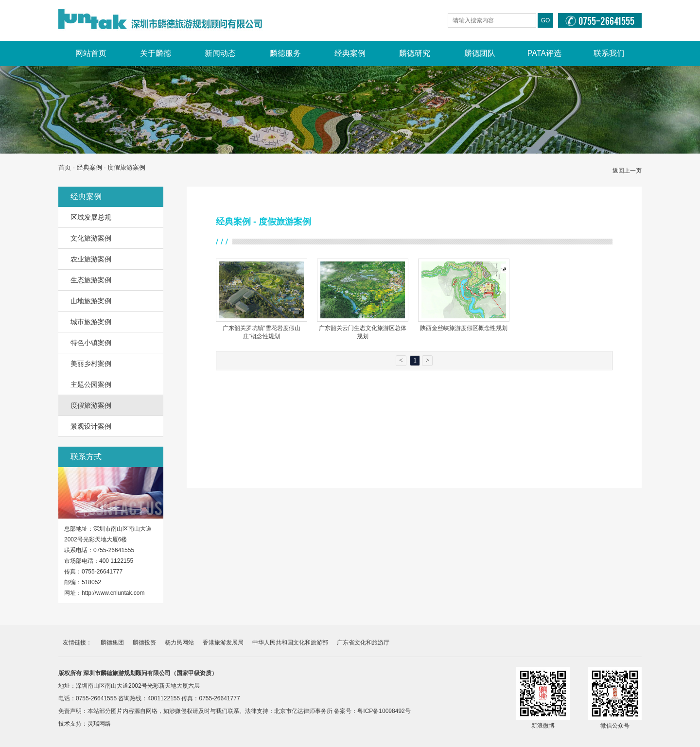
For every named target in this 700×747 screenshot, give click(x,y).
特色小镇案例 (91, 343)
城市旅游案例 (91, 322)
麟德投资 (144, 643)
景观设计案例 (91, 426)
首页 (65, 167)
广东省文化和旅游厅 (363, 643)
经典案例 (89, 167)
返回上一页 (627, 171)
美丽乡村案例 (91, 364)
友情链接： (77, 643)
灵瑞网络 (99, 724)
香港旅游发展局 (223, 643)
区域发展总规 (91, 217)
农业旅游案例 (91, 259)
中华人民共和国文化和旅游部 (290, 643)
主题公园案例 (91, 384)
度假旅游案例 (91, 405)
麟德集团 (112, 643)
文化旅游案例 (91, 238)
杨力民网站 (179, 643)
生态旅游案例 (91, 280)
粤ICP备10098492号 (384, 711)
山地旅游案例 (91, 301)
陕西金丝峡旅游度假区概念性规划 (464, 328)
